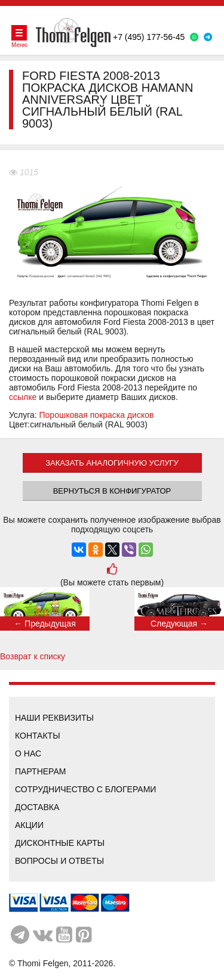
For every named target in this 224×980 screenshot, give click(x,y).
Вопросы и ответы (59, 861)
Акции (29, 825)
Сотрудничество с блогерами (85, 789)
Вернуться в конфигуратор (112, 491)
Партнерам (41, 771)
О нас (28, 753)
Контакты (38, 736)
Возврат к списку (33, 656)
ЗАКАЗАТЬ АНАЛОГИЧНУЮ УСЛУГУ (112, 463)
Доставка (37, 807)
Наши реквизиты (54, 718)
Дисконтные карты (60, 843)
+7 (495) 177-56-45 (149, 37)
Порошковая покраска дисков (97, 415)
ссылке (23, 397)
